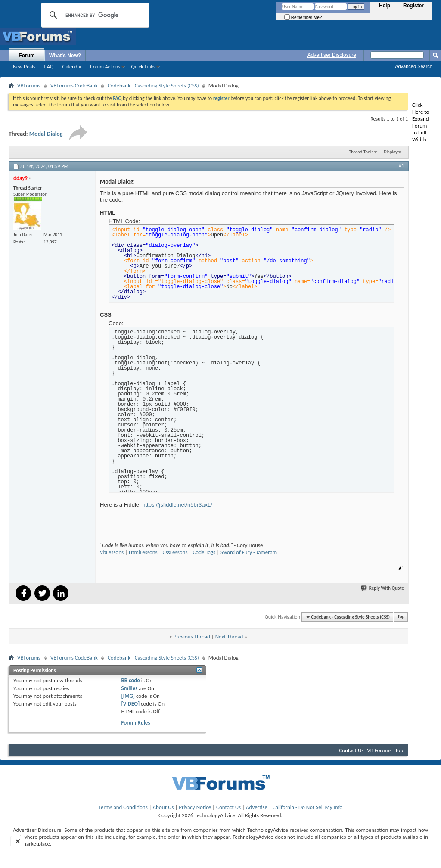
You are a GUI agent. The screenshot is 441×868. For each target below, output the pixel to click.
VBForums (29, 86)
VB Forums (379, 750)
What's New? (65, 56)
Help (385, 6)
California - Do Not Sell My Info (307, 807)
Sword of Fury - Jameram (249, 552)
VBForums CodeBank (74, 86)
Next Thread (229, 636)
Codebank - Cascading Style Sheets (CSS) (153, 86)
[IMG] (128, 696)
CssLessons (175, 552)
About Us (163, 807)
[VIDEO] (130, 704)
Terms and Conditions (123, 807)
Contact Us (351, 750)
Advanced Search (414, 66)
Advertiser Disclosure (332, 55)
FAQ (49, 67)
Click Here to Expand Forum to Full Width (421, 122)
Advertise (257, 807)
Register (413, 6)
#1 (401, 165)
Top (401, 617)
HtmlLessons (143, 552)
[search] (94, 15)
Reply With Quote (383, 588)
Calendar (72, 67)
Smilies (129, 688)
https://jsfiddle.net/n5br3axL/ (177, 505)
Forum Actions (105, 67)
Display (391, 152)
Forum (26, 56)
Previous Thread (192, 636)
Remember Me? (303, 17)
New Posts (24, 67)
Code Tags (204, 552)
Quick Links (144, 67)
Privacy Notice (195, 807)
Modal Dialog (46, 134)
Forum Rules (135, 723)
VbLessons (112, 552)
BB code (130, 680)
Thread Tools (361, 152)
